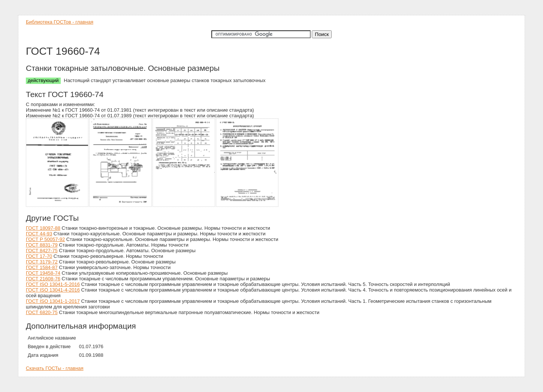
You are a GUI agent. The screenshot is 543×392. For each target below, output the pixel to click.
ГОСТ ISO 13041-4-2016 (53, 290)
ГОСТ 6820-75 (42, 312)
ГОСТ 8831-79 (42, 245)
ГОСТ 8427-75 (42, 251)
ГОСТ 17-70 (39, 256)
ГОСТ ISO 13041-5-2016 (53, 284)
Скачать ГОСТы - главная (55, 368)
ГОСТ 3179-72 (42, 262)
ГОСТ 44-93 (39, 234)
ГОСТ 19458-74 (43, 273)
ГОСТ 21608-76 (43, 279)
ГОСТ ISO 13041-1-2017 (53, 301)
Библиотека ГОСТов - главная (60, 22)
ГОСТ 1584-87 (42, 267)
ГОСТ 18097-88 (43, 228)
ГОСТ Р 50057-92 (45, 239)
